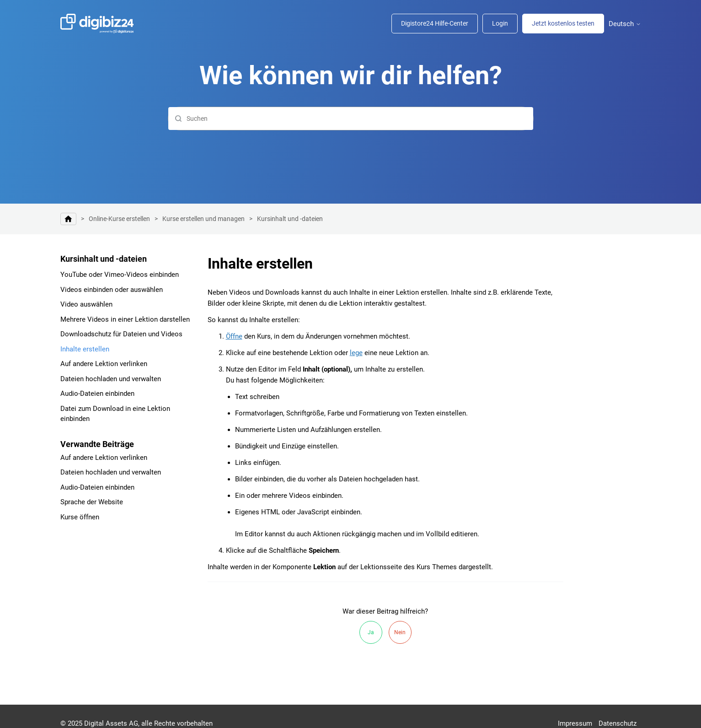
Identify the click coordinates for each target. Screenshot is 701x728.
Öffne (234, 336)
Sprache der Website (92, 502)
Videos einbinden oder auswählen (112, 290)
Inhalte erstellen (85, 349)
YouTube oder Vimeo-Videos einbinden (120, 275)
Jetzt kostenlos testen (563, 23)
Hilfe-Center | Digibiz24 (68, 219)
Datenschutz (618, 723)
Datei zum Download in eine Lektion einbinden (115, 414)
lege (356, 353)
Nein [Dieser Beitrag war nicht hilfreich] (400, 632)
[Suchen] (351, 119)
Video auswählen (86, 304)
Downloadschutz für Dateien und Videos (121, 334)
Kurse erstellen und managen (203, 219)
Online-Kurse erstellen (119, 219)
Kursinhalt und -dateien (290, 219)
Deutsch (625, 24)
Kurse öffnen (80, 517)
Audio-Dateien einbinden (97, 394)
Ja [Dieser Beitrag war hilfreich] (371, 632)
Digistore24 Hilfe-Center (435, 23)
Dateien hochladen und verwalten (111, 379)
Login (500, 23)
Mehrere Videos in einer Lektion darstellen (125, 319)
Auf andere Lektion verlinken (104, 364)
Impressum (575, 723)
